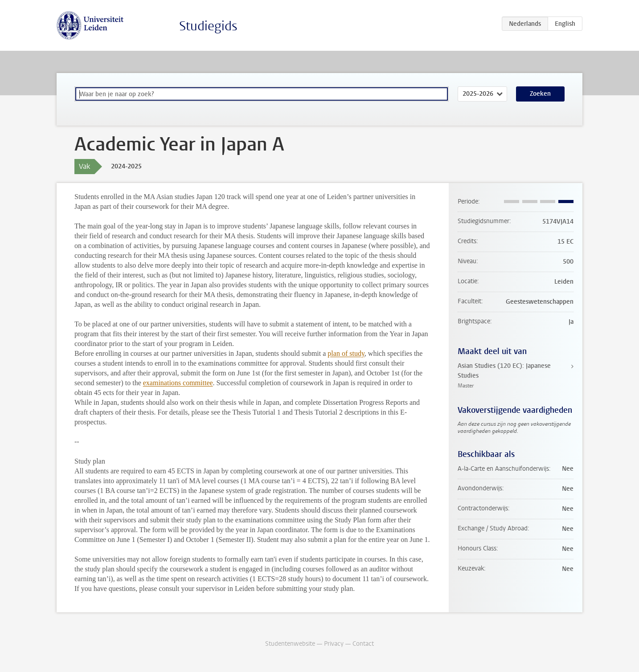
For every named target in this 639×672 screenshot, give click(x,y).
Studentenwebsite (290, 644)
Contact (363, 644)
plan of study (346, 353)
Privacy (334, 644)
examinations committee (178, 383)
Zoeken (540, 94)
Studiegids (208, 26)
